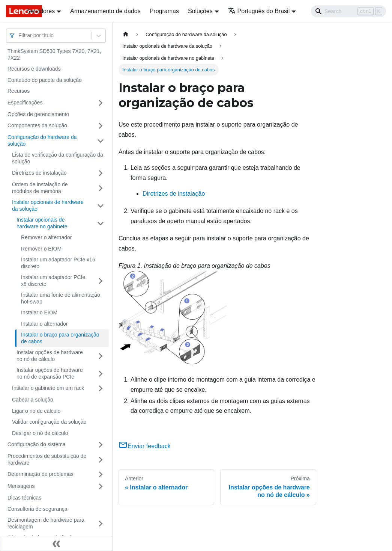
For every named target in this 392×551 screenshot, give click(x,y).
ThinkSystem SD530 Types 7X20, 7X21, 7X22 (54, 54)
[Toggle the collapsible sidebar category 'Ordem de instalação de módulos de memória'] (101, 188)
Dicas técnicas (24, 498)
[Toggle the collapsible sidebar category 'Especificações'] (101, 103)
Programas (164, 11)
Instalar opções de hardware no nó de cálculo (50, 356)
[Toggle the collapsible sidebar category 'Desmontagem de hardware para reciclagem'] (101, 523)
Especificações (25, 103)
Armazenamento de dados (105, 11)
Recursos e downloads (34, 69)
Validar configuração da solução (49, 422)
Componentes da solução (37, 125)
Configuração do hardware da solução (42, 140)
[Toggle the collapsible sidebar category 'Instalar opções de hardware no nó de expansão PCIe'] (101, 374)
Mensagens (21, 486)
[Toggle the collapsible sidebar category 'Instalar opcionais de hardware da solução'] (101, 206)
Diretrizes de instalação (39, 173)
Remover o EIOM (41, 249)
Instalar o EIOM (39, 312)
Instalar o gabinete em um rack (48, 388)
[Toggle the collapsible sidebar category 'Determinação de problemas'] (101, 474)
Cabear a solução (33, 400)
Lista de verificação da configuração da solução (58, 158)
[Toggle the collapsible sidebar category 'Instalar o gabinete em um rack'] (101, 388)
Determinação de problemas (41, 474)
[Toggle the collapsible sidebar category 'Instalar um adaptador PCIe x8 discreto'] (101, 281)
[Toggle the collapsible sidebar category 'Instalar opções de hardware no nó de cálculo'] (101, 356)
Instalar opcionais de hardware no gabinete (42, 223)
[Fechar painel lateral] (56, 543)
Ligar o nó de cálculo (36, 411)
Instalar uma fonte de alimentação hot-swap (61, 298)
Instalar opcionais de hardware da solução (48, 205)
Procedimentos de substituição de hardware (47, 459)
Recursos (19, 91)
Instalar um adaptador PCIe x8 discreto (53, 281)
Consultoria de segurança (38, 509)
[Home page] (126, 34)
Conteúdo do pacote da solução (45, 80)
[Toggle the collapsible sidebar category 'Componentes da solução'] (101, 126)
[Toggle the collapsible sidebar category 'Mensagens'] (101, 486)
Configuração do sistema (37, 444)
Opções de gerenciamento (38, 114)
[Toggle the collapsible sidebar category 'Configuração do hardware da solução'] (101, 141)
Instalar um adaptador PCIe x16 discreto (58, 263)
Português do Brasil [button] (259, 11)
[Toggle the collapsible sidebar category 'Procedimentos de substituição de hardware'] (101, 460)
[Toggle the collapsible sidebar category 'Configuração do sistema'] (101, 445)
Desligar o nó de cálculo (40, 433)
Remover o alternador (46, 237)
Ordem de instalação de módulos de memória (40, 188)
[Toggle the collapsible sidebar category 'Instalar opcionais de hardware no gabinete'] (101, 223)
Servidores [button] (41, 11)
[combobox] (19, 35)
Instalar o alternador (44, 324)
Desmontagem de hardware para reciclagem (46, 523)
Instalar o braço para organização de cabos (60, 338)
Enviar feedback (145, 446)
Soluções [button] (200, 11)
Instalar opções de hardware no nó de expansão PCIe (50, 373)
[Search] (348, 11)
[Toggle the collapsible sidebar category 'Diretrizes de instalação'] (101, 173)
